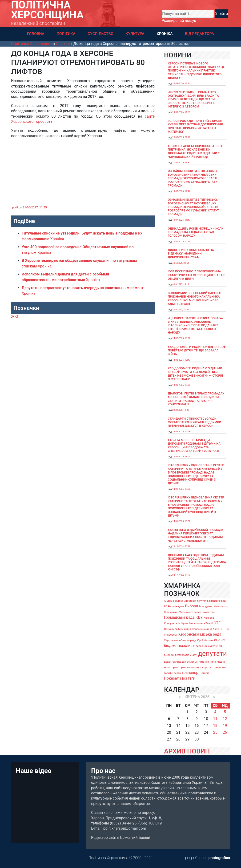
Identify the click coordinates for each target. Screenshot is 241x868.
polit (15, 207)
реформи (220, 667)
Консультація (172, 623)
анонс (219, 640)
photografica (219, 858)
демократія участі (186, 655)
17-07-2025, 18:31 (181, 162)
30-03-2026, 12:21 (181, 83)
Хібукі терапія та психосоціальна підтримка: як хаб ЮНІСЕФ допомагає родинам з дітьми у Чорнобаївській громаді (195, 151)
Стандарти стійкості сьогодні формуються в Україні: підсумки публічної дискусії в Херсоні (195, 422)
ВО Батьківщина (174, 607)
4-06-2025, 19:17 (181, 284)
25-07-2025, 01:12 (181, 137)
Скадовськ (171, 635)
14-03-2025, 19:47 (181, 360)
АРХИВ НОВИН (187, 751)
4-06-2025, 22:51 (181, 263)
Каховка (209, 618)
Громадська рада (179, 617)
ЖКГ (15, 317)
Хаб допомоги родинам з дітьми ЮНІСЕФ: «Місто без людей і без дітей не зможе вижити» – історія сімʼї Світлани (195, 374)
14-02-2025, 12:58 (181, 432)
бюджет (171, 646)
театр (178, 673)
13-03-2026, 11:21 (181, 112)
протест (209, 667)
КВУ (199, 617)
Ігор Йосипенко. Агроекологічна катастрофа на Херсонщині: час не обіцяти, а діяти (196, 275)
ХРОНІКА (165, 34)
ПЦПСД (225, 629)
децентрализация (175, 662)
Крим (185, 623)
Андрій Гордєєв (174, 601)
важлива (187, 646)
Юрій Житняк (205, 640)
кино (213, 662)
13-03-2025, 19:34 (181, 385)
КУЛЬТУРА (135, 34)
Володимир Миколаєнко (214, 607)
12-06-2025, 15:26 (181, 241)
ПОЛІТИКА (66, 34)
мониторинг (171, 667)
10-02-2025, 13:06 (181, 456)
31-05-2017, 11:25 (35, 207)
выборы (169, 655)
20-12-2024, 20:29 (181, 546)
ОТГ (217, 623)
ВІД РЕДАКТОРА (200, 34)
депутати (213, 653)
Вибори (191, 606)
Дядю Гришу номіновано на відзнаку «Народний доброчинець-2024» (191, 254)
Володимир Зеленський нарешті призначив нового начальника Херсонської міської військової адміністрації (195, 298)
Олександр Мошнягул (177, 629)
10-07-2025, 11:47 (181, 191)
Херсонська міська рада (200, 634)
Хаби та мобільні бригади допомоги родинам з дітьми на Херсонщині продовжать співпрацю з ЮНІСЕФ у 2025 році (194, 445)
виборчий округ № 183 (209, 646)
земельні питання (198, 662)
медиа (221, 662)
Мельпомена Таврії (201, 623)
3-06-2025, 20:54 (181, 309)
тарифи (169, 673)
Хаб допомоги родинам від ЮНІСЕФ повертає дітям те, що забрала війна (197, 350)
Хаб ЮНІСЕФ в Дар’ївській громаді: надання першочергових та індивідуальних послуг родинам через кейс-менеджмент (195, 535)
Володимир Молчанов (178, 612)
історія (205, 673)
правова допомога (191, 667)
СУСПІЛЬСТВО (100, 34)
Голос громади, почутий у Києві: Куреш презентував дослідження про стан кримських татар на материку (195, 126)
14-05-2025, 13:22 (181, 338)
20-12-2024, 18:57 (181, 575)
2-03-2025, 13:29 (181, 410)
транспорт (191, 673)
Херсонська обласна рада (180, 640)
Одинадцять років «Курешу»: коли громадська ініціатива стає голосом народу (196, 232)
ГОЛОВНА (36, 34)
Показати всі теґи (180, 678)
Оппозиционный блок (205, 629)
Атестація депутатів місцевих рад (205, 601)
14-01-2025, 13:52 (181, 489)
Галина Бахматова (204, 612)
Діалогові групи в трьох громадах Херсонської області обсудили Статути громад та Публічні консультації (196, 399)
